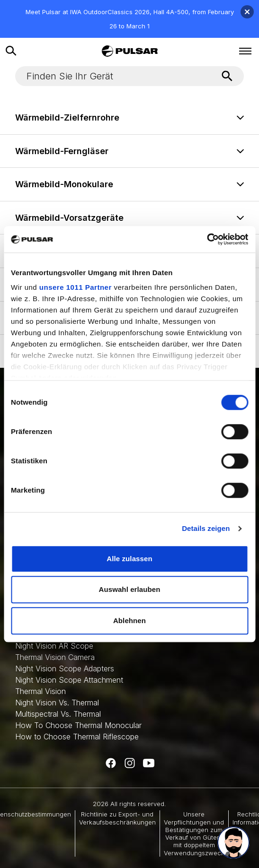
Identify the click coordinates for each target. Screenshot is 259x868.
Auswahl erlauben (130, 589)
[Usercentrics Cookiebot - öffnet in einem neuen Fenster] (207, 239)
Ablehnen (129, 621)
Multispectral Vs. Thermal (58, 714)
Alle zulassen (129, 559)
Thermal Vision (40, 691)
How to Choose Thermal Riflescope (77, 737)
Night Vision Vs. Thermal (57, 703)
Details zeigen (206, 528)
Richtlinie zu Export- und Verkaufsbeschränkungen (117, 818)
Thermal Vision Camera (55, 657)
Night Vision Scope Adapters (65, 668)
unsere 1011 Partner (76, 287)
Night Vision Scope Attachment (69, 680)
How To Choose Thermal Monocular (78, 725)
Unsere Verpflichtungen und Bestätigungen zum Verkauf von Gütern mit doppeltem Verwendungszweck (194, 833)
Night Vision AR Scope (54, 646)
